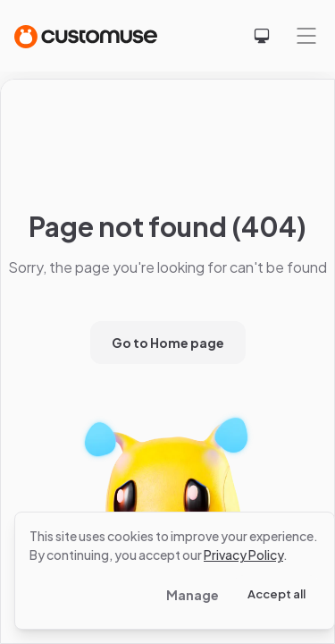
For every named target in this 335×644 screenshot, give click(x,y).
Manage (193, 595)
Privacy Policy (243, 555)
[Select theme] (262, 36)
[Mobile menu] (306, 36)
